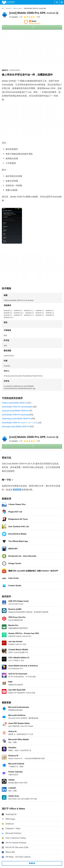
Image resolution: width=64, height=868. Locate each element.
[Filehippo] (8, 2)
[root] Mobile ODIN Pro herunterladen (17, 407)
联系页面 (17, 490)
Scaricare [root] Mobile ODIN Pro (15, 411)
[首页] (3, 8)
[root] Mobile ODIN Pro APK (34, 13)
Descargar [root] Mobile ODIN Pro (16, 427)
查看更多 (32, 863)
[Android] (8, 8)
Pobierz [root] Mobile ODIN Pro (15, 403)
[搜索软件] (57, 2)
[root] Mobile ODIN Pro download (15, 415)
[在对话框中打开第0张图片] (12, 226)
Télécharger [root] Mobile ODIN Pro (16, 419)
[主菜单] (62, 2)
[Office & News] (17, 8)
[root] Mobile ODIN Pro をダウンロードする (20, 423)
